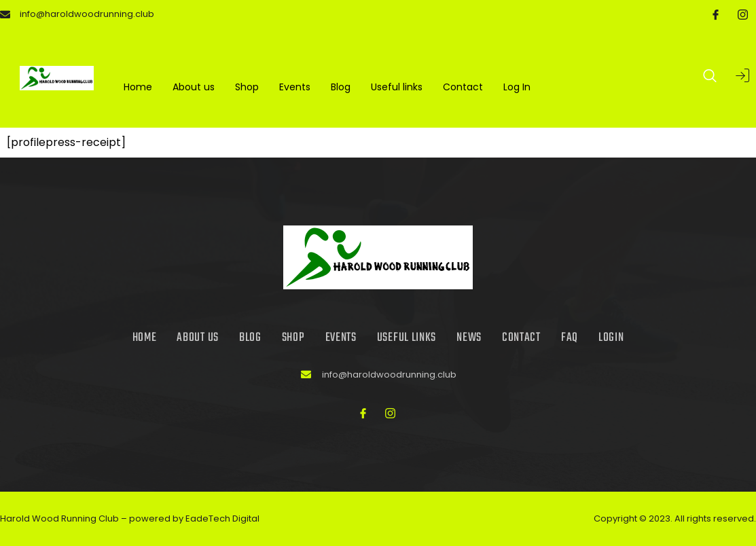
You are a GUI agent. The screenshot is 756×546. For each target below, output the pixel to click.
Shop (247, 87)
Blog (341, 87)
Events (295, 87)
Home (138, 87)
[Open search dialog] (710, 78)
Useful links (397, 87)
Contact (463, 87)
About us (194, 87)
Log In (517, 87)
